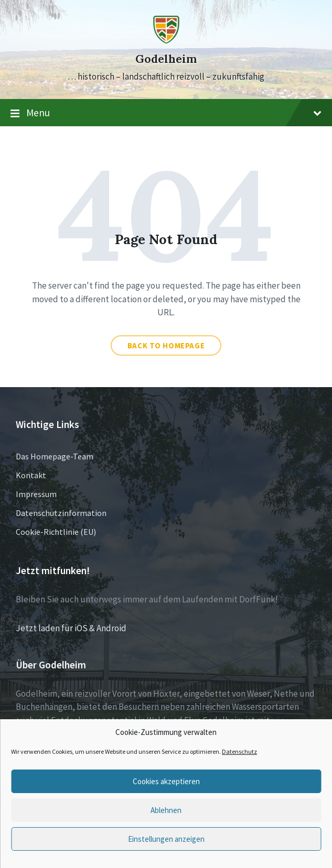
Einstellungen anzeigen (166, 839)
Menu (166, 113)
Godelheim (166, 59)
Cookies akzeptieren (166, 781)
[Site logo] (166, 40)
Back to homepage (166, 345)
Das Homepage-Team (55, 456)
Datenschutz (239, 751)
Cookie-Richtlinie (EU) (56, 532)
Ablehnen (166, 810)
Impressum (36, 494)
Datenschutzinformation (61, 513)
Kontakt (31, 475)
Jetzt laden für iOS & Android (71, 628)
